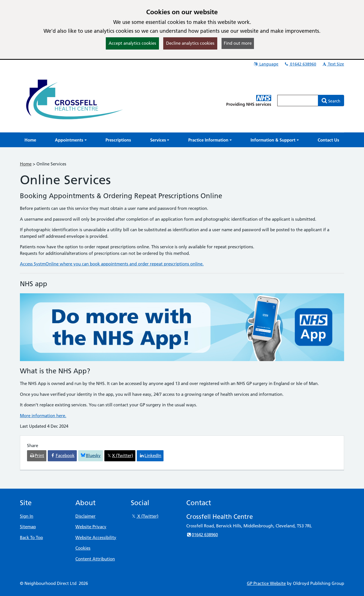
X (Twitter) (145, 516)
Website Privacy (91, 527)
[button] (71, 140)
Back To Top (31, 537)
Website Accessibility (96, 537)
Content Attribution (95, 559)
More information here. (43, 416)
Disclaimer (85, 516)
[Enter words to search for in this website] (298, 101)
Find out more (238, 43)
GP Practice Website (266, 583)
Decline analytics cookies (190, 43)
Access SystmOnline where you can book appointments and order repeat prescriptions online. (112, 264)
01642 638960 (300, 64)
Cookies (83, 548)
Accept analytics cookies (132, 43)
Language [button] (266, 64)
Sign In (27, 516)
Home (26, 164)
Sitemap (28, 527)
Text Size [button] (333, 64)
